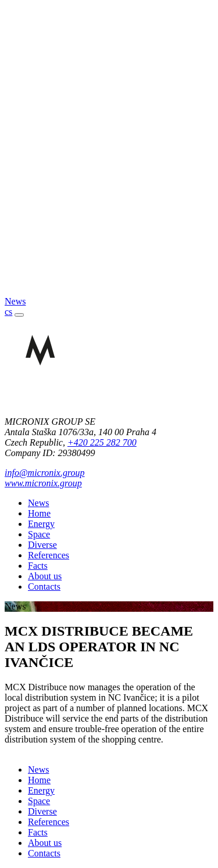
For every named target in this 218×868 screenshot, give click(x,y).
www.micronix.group (43, 483)
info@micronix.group (45, 473)
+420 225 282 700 (102, 442)
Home (39, 513)
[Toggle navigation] (19, 315)
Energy (41, 524)
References (49, 555)
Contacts (44, 587)
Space (39, 534)
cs (8, 312)
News (38, 503)
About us (45, 576)
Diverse (42, 545)
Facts (38, 566)
